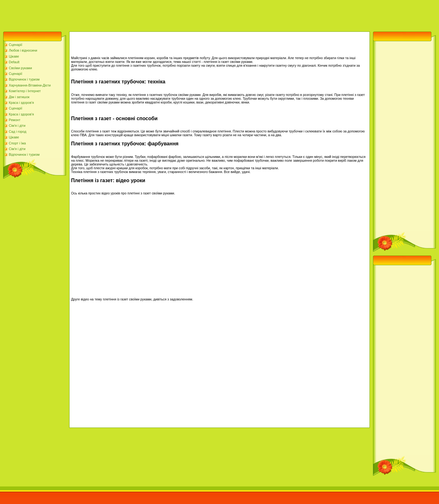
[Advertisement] (114, 14)
